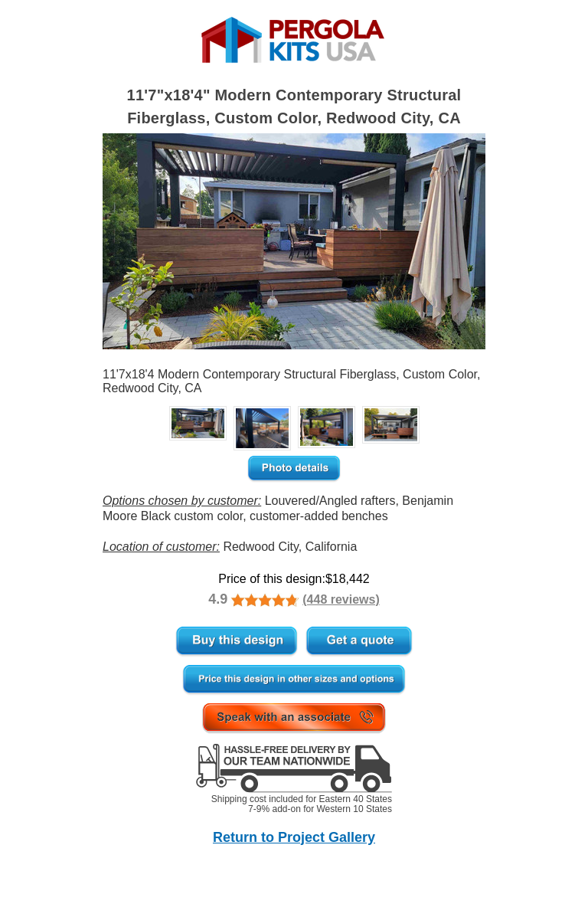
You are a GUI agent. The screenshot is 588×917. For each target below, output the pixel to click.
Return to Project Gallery (294, 837)
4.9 (218, 599)
